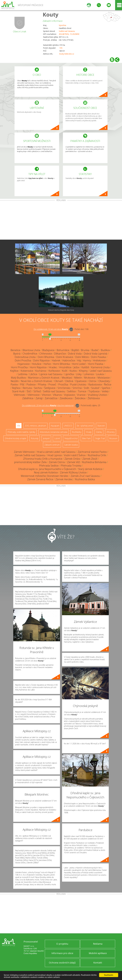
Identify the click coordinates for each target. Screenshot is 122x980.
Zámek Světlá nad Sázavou (30, 455)
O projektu (62, 944)
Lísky (79, 374)
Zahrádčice (51, 398)
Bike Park (86, 438)
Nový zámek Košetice (46, 472)
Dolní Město (82, 357)
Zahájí (39, 398)
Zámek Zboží (90, 459)
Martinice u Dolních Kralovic (44, 378)
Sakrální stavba (71, 445)
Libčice (33, 374)
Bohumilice (63, 350)
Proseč (52, 384)
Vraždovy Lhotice (97, 395)
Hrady (89, 432)
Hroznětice (65, 367)
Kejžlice (14, 371)
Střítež (37, 391)
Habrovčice (69, 360)
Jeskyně (46, 438)
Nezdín (15, 381)
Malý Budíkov (18, 378)
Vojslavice (69, 395)
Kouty (51, 14)
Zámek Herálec (64, 479)
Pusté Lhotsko (78, 384)
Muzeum (113, 438)
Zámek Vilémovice (24, 452)
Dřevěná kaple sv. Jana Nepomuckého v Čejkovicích (47, 469)
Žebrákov (80, 398)
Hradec (53, 367)
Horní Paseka (96, 364)
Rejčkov (16, 388)
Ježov (76, 367)
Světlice (72, 391)
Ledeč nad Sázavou (101, 371)
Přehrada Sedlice (49, 466)
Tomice (82, 391)
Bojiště (75, 350)
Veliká (105, 391)
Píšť (22, 384)
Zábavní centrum (52, 445)
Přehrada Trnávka (71, 466)
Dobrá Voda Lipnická (96, 354)
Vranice (81, 395)
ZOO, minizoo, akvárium (35, 426)
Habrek (56, 360)
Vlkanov (57, 395)
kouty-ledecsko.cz (67, 54)
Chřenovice (46, 354)
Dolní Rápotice (41, 360)
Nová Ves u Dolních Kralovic (37, 381)
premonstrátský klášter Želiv (30, 462)
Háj (79, 360)
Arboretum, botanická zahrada (54, 432)
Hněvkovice (99, 360)
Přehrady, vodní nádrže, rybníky (21, 432)
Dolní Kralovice (65, 357)
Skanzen (101, 426)
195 (61, 48)
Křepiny (83, 371)
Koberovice (27, 371)
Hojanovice (24, 364)
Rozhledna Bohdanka (94, 462)
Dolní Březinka (46, 357)
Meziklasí (67, 378)
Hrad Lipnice (55, 455)
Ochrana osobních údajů (62, 963)
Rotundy (35, 438)
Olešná (69, 381)
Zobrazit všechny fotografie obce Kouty (61, 310)
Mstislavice (104, 378)
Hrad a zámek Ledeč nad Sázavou (56, 452)
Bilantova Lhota (31, 350)
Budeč (95, 350)
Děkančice (60, 354)
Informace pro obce (62, 953)
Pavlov (14, 384)
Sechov (38, 388)
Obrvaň (59, 381)
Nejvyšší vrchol (71, 438)
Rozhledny (77, 432)
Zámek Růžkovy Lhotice (73, 472)
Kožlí (65, 371)
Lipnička (69, 374)
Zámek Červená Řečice (40, 479)
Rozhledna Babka (85, 479)
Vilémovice (34, 395)
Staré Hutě (18, 391)
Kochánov (41, 371)
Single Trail (100, 438)
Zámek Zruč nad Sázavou (85, 476)
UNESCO (68, 426)
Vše (19, 426)
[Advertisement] (61, 220)
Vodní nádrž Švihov (75, 455)
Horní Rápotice (38, 367)
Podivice (31, 384)
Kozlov (73, 371)
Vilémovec (20, 395)
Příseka (42, 384)
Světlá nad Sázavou (67, 31)
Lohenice (89, 374)
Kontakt (98, 963)
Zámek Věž (73, 462)
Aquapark (55, 426)
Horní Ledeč (79, 364)
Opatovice (81, 381)
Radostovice (95, 384)
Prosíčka (63, 384)
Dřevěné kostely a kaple (16, 438)
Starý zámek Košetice (90, 469)
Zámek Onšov (72, 459)
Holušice (37, 364)
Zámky (99, 432)
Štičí (29, 391)
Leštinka (23, 374)
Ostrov (93, 381)
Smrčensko (64, 388)
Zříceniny (111, 432)
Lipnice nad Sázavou (51, 374)
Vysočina (62, 25)
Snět (86, 388)
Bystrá (17, 354)
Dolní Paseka (98, 357)
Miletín (78, 378)
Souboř (95, 388)
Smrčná (77, 388)
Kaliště (85, 367)
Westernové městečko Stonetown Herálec (45, 476)
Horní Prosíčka (19, 367)
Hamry (87, 360)
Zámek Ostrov (57, 462)
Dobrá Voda (75, 354)
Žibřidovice (94, 398)
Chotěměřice (30, 354)
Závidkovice (66, 398)
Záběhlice (28, 398)
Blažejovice (48, 350)
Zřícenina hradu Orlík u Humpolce (43, 459)
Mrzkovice (90, 378)
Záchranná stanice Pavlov (92, 452)
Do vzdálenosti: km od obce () (48, 405)
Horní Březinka (61, 364)
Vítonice (46, 395)
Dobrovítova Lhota (25, 357)
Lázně (57, 438)
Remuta (27, 388)
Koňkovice (54, 371)
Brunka (85, 350)
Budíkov (105, 350)
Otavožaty (104, 381)
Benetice (15, 350)
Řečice (108, 384)
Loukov (100, 374)
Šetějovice (50, 388)
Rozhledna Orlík (97, 455)
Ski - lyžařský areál (85, 426)
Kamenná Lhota (100, 367)
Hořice (47, 364)
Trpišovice (94, 391)
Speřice (106, 388)
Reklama (98, 944)
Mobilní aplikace (98, 953)
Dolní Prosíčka (23, 360)
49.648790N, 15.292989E (69, 34)
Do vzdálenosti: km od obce (51, 329)
